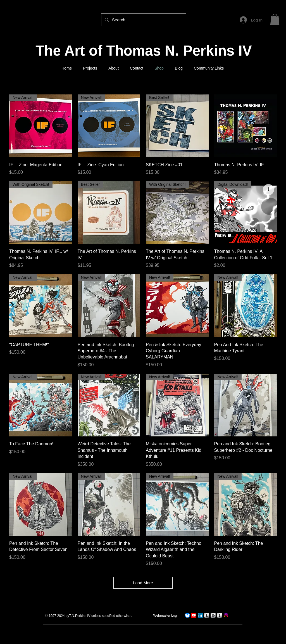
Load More (143, 583)
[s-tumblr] (207, 615)
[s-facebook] (220, 615)
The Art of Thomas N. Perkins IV (144, 51)
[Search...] (143, 20)
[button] (275, 19)
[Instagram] (226, 615)
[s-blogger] (213, 615)
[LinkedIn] (200, 615)
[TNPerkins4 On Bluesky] (187, 615)
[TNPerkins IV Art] (194, 615)
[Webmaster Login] (166, 616)
